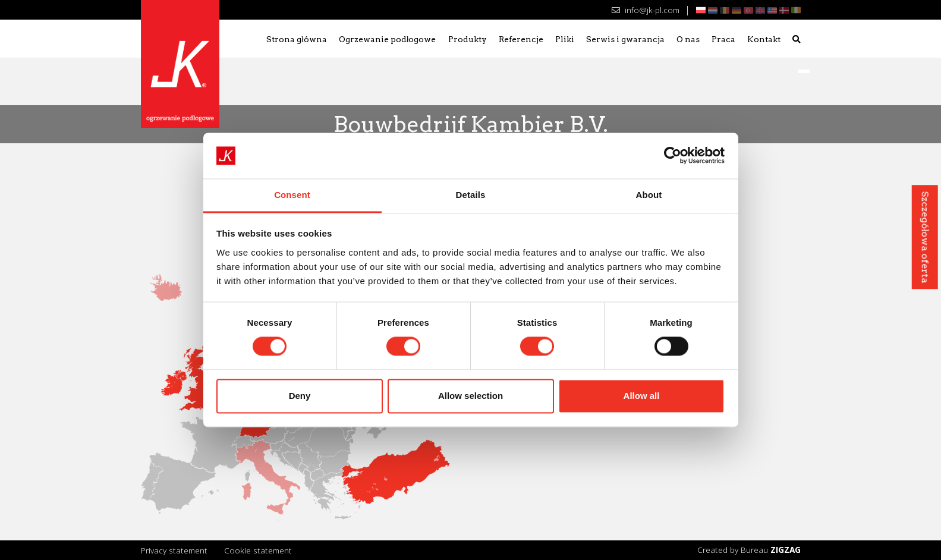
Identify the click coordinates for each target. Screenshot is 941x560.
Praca (723, 39)
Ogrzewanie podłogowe (388, 39)
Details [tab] (471, 195)
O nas (688, 39)
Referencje (521, 39)
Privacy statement (174, 550)
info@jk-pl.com (645, 10)
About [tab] (649, 195)
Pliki (565, 39)
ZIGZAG (786, 550)
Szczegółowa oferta (925, 237)
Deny (300, 396)
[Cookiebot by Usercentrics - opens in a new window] (673, 156)
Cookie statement (258, 550)
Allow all (642, 396)
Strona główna (297, 39)
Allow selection (470, 396)
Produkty (468, 39)
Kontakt (764, 39)
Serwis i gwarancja (625, 39)
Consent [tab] (292, 195)
